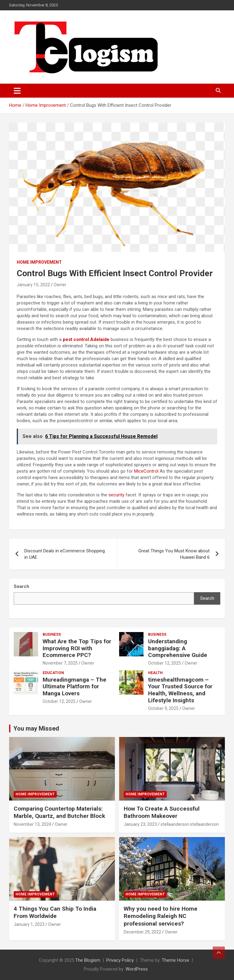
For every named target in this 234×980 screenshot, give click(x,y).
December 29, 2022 (142, 932)
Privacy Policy (120, 960)
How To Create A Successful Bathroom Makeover (162, 812)
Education (53, 673)
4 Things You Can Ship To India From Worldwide (55, 912)
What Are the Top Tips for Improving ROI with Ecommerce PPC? (77, 648)
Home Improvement (39, 262)
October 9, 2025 (163, 708)
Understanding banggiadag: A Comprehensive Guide (178, 648)
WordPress (137, 969)
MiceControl (146, 471)
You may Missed (36, 728)
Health (155, 673)
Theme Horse (175, 960)
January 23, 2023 (140, 824)
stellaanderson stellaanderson (190, 824)
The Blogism (88, 960)
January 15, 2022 (33, 285)
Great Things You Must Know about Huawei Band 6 (174, 554)
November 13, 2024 (32, 824)
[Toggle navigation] (17, 91)
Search (207, 598)
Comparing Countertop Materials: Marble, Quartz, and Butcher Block (59, 812)
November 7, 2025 (60, 663)
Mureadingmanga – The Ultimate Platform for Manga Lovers (74, 687)
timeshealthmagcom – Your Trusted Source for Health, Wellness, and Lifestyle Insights (180, 690)
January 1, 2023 (29, 924)
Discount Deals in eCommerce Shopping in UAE (65, 554)
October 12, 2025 (165, 663)
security (116, 495)
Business (52, 634)
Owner (60, 285)
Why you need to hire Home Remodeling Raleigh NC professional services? (161, 916)
